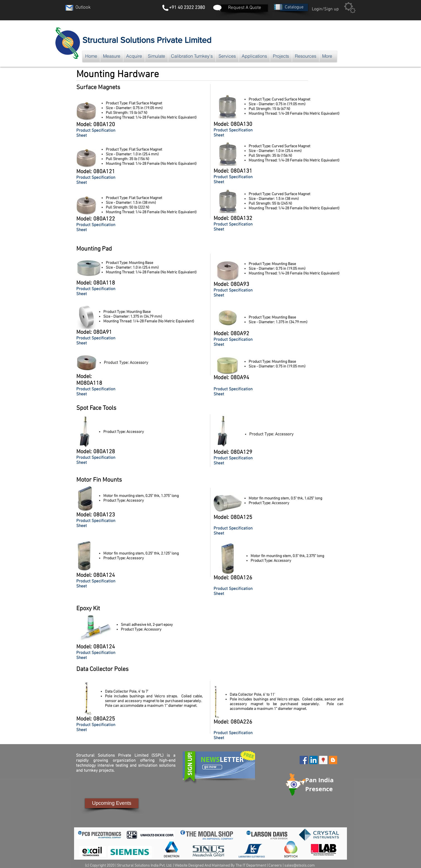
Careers (275, 866)
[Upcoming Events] (112, 803)
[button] (294, 7)
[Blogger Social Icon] (333, 760)
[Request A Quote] (244, 8)
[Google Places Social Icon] (323, 760)
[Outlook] (83, 8)
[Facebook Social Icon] (304, 760)
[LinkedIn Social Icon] (314, 760)
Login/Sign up (325, 9)
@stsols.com (304, 866)
